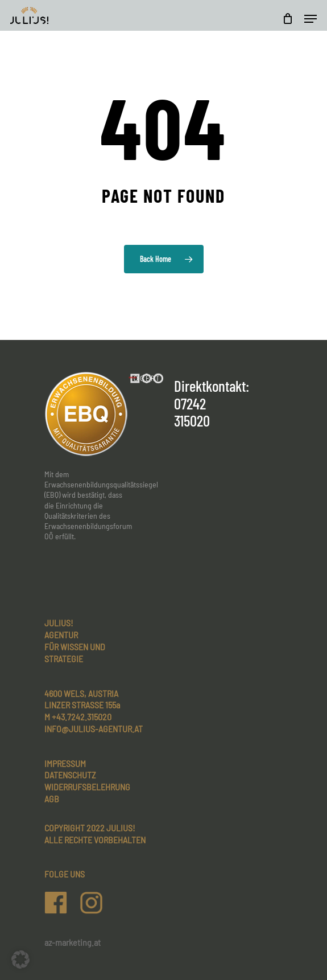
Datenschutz (70, 775)
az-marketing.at (73, 942)
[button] (20, 960)
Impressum (65, 763)
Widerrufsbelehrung (87, 787)
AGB (52, 799)
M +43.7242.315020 (78, 717)
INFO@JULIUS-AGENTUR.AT (94, 729)
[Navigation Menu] (311, 19)
